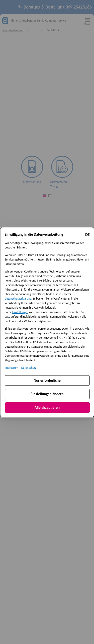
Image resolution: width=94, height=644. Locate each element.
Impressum (11, 367)
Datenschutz (29, 367)
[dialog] (47, 322)
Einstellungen (20, 312)
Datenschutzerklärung (18, 298)
